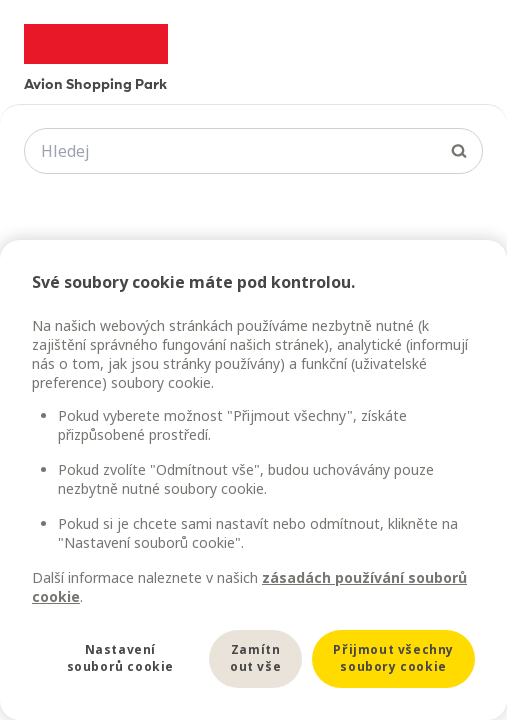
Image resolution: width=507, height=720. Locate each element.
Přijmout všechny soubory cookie (393, 658)
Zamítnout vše (255, 658)
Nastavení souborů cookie (120, 658)
